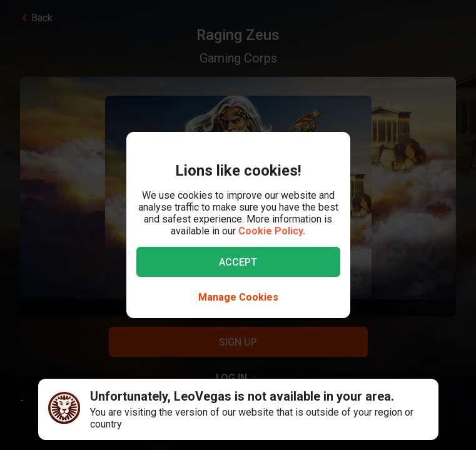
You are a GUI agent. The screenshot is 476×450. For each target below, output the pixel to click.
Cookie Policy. (272, 231)
